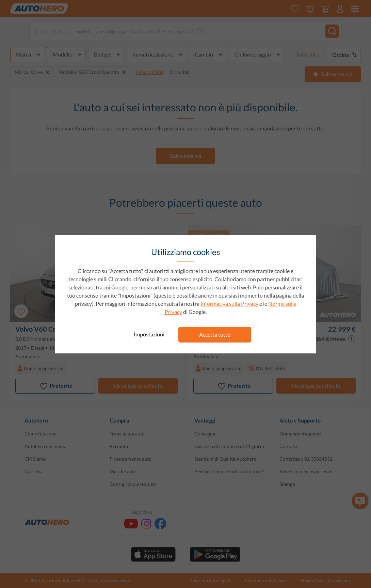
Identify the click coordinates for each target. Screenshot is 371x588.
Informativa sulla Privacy (229, 304)
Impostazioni (149, 334)
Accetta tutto (215, 335)
